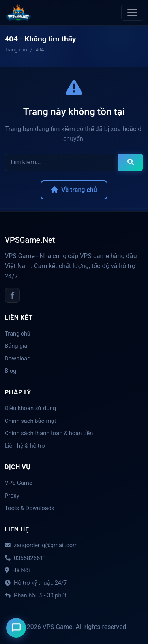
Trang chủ (18, 334)
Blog (10, 371)
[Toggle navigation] (132, 13)
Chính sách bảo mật (30, 421)
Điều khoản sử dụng (30, 408)
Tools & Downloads (30, 508)
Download (18, 359)
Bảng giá (16, 346)
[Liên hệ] (16, 628)
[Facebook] (12, 295)
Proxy (12, 496)
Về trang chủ (74, 190)
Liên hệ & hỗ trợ (25, 446)
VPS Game (19, 483)
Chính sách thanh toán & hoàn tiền (49, 433)
